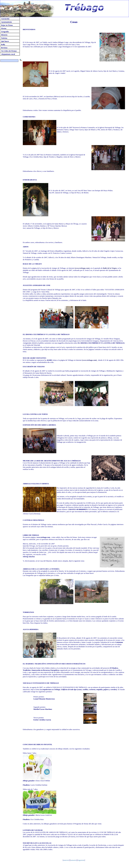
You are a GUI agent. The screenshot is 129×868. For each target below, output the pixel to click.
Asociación (5, 19)
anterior (66, 860)
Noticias (4, 38)
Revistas (4, 48)
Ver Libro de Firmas (9, 51)
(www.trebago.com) (82, 268)
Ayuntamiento (6, 22)
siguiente (81, 860)
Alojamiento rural (8, 54)
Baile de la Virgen (110, 268)
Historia (4, 35)
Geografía (5, 32)
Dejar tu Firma (7, 25)
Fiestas (4, 28)
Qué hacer (5, 41)
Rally (3, 44)
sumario (73, 860)
